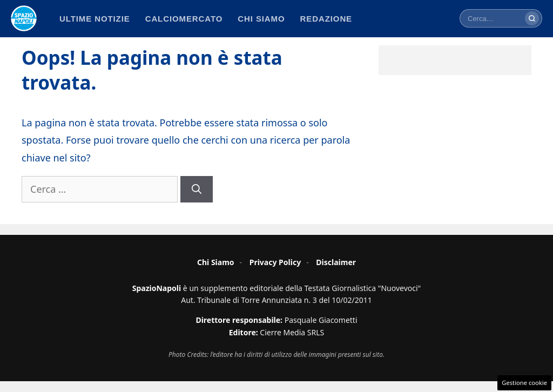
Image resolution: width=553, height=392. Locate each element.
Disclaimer (336, 262)
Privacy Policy (275, 262)
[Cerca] (532, 18)
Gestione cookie (524, 383)
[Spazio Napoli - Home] (24, 18)
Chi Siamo (216, 262)
